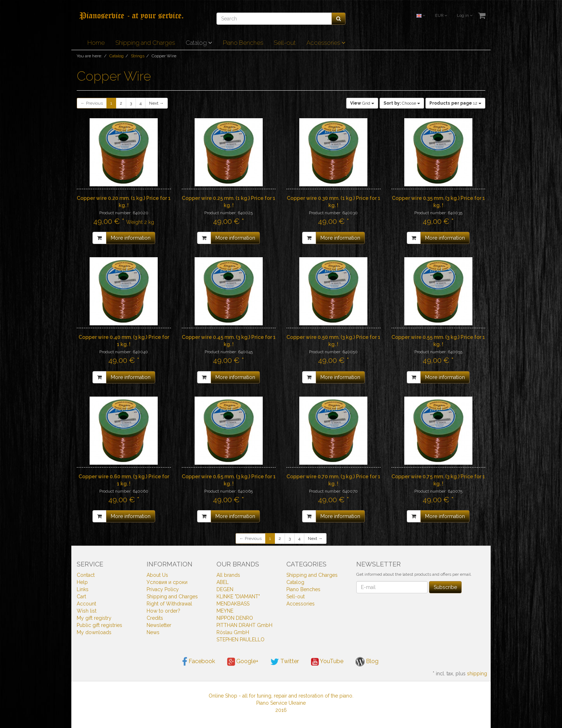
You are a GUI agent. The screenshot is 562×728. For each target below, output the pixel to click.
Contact (86, 575)
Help (82, 582)
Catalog (199, 43)
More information (131, 238)
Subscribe (445, 587)
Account (86, 604)
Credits (155, 618)
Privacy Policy (163, 589)
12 (455, 103)
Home (96, 43)
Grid (362, 103)
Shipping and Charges (145, 43)
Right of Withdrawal (169, 604)
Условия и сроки (167, 582)
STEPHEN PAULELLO (240, 640)
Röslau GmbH (233, 632)
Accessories (326, 43)
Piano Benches (243, 43)
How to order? (163, 611)
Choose (402, 103)
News (153, 632)
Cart (81, 597)
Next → (156, 103)
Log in (465, 16)
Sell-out (285, 43)
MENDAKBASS (233, 604)
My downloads (94, 632)
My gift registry (94, 618)
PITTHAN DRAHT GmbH (244, 625)
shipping (477, 674)
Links (83, 589)
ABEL (223, 582)
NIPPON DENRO (235, 618)
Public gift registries (99, 625)
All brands (228, 575)
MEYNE (225, 611)
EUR (441, 16)
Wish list (87, 611)
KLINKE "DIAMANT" (238, 597)
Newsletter (159, 625)
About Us (157, 575)
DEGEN (225, 589)
